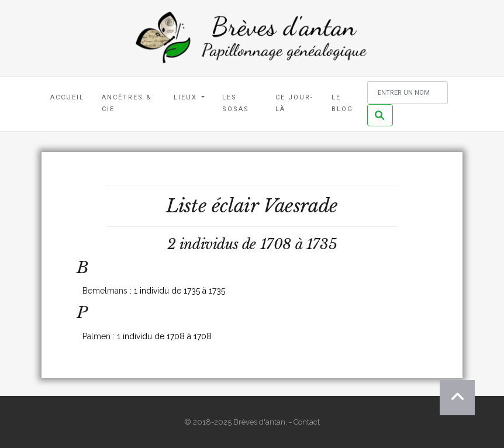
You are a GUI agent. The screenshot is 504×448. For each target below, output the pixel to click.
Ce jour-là (294, 103)
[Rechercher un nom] (408, 93)
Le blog (342, 103)
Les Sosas (236, 103)
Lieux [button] (187, 97)
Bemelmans (105, 291)
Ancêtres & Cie (127, 103)
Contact (307, 422)
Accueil (67, 97)
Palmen (96, 336)
